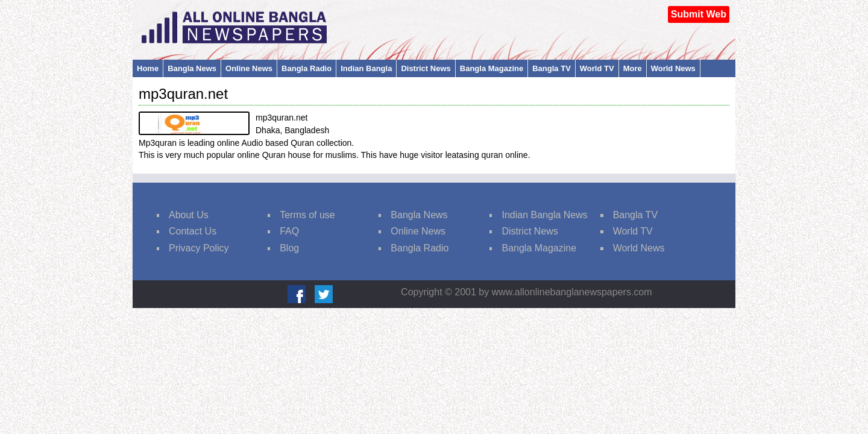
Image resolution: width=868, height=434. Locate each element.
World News (673, 68)
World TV (597, 68)
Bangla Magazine (492, 68)
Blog (289, 248)
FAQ (289, 231)
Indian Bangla (366, 68)
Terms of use (307, 215)
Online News (249, 68)
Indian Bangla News (544, 215)
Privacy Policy (199, 248)
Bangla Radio (307, 68)
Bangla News (192, 68)
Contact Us (193, 231)
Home (148, 68)
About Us (189, 215)
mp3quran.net (183, 94)
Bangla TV (552, 68)
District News (426, 68)
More (633, 68)
